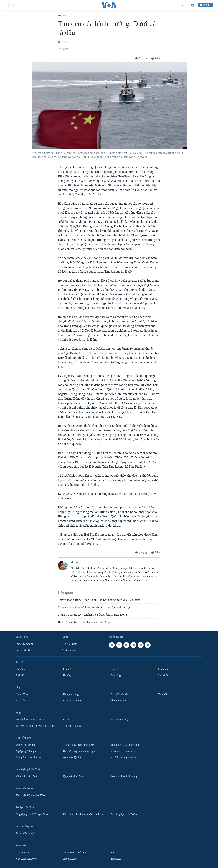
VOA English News (27, 859)
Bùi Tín (62, 15)
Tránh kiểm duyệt (25, 833)
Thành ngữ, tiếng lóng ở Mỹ (79, 745)
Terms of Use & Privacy (124, 776)
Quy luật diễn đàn (73, 776)
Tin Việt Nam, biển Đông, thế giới (35, 726)
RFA (113, 853)
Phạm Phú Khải (119, 694)
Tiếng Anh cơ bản (26, 745)
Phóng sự (68, 720)
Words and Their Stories (124, 751)
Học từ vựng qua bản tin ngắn (80, 751)
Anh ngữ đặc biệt (73, 757)
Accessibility (70, 859)
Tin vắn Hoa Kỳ (119, 720)
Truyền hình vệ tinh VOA (30, 720)
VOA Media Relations (75, 853)
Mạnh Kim (22, 694)
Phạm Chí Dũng (72, 701)
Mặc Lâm (21, 701)
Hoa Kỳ (67, 675)
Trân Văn (163, 694)
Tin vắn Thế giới (72, 726)
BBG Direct (22, 853)
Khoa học (163, 669)
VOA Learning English (123, 757)
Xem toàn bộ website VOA (31, 795)
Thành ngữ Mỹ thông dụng (125, 745)
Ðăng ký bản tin (25, 644)
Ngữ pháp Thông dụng (28, 751)
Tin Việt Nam (70, 644)
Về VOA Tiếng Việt (27, 776)
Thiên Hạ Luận (119, 701)
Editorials (116, 859)
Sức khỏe (163, 675)
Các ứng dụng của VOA (124, 814)
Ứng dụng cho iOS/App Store (32, 814)
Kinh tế (115, 669)
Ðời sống (116, 675)
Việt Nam (21, 669)
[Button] (141, 59)
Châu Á (67, 669)
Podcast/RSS (23, 650)
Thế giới (20, 675)
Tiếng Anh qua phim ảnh (29, 757)
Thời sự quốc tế (71, 650)
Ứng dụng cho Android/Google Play (83, 814)
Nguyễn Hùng (71, 694)
